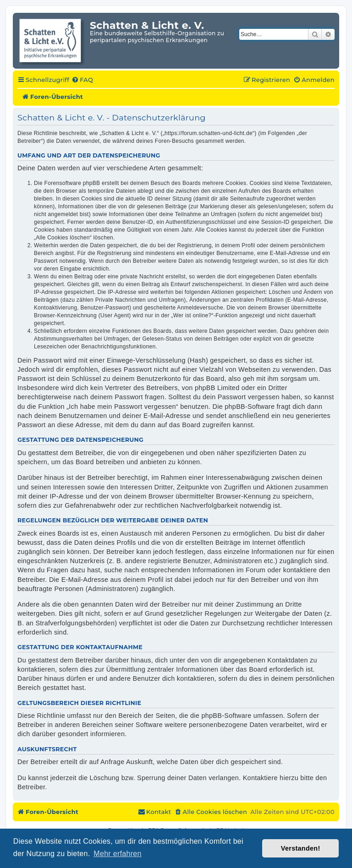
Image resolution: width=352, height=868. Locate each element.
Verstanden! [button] (301, 848)
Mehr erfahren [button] (117, 854)
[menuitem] (82, 80)
